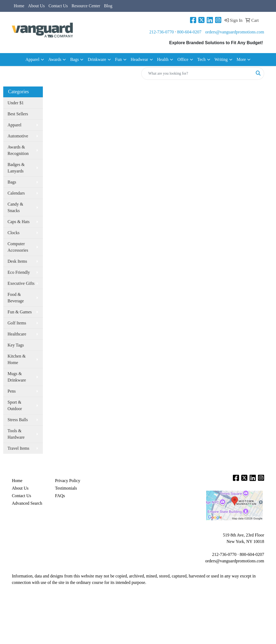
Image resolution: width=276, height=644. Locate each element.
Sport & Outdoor (15, 405)
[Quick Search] (197, 74)
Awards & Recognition (18, 150)
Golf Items (17, 323)
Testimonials (66, 488)
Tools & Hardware (16, 434)
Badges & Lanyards (16, 168)
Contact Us (58, 6)
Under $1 (16, 103)
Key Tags (16, 345)
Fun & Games (20, 312)
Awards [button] (55, 59)
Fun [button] (118, 59)
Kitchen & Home (17, 359)
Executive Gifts (21, 283)
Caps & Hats (19, 222)
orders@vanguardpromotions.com (235, 32)
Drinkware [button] (97, 59)
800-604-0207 (189, 32)
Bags (12, 182)
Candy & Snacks (15, 207)
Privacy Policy (68, 481)
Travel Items (18, 448)
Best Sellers (18, 114)
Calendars (16, 193)
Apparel (15, 125)
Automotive (18, 136)
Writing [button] (221, 59)
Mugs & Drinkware (17, 377)
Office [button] (183, 59)
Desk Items (17, 261)
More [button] (241, 59)
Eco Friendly (19, 272)
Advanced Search (27, 503)
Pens (12, 391)
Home (19, 6)
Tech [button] (201, 59)
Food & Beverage (16, 298)
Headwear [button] (139, 59)
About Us (36, 6)
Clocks (13, 233)
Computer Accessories (18, 247)
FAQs (60, 496)
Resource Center (86, 6)
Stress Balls (18, 420)
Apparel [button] (33, 59)
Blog (108, 6)
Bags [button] (74, 59)
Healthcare (17, 334)
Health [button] (163, 59)
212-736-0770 (162, 32)
